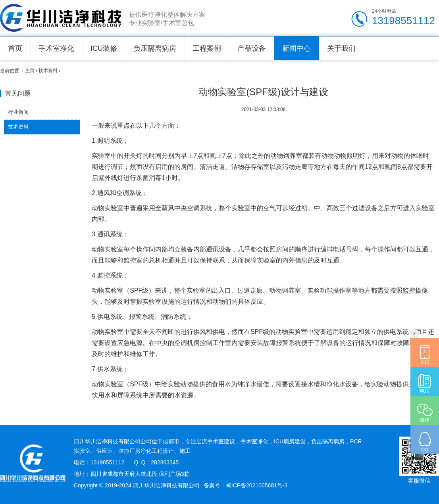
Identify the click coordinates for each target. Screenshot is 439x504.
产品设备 (252, 48)
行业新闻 (18, 112)
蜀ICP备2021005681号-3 (257, 485)
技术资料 (48, 71)
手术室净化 (56, 48)
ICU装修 (104, 48)
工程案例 (207, 48)
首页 (15, 48)
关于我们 (341, 48)
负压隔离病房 (155, 48)
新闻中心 (297, 48)
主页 (30, 71)
